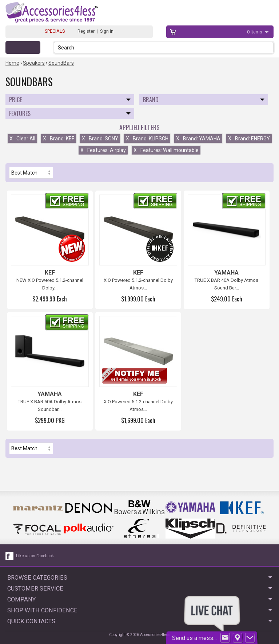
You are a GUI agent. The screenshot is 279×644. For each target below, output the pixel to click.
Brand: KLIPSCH (147, 139)
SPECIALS (55, 31)
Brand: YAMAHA (198, 139)
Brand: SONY (100, 139)
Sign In (107, 31)
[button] (269, 47)
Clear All (22, 139)
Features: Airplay (103, 150)
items (255, 32)
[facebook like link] (10, 556)
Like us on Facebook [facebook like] (35, 556)
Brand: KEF (59, 139)
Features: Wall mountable (166, 150)
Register (86, 31)
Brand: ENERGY (249, 139)
